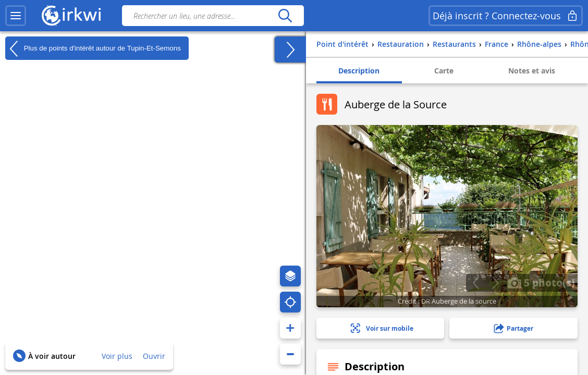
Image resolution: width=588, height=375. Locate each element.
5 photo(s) (541, 282)
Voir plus (117, 356)
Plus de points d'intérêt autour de (93, 48)
